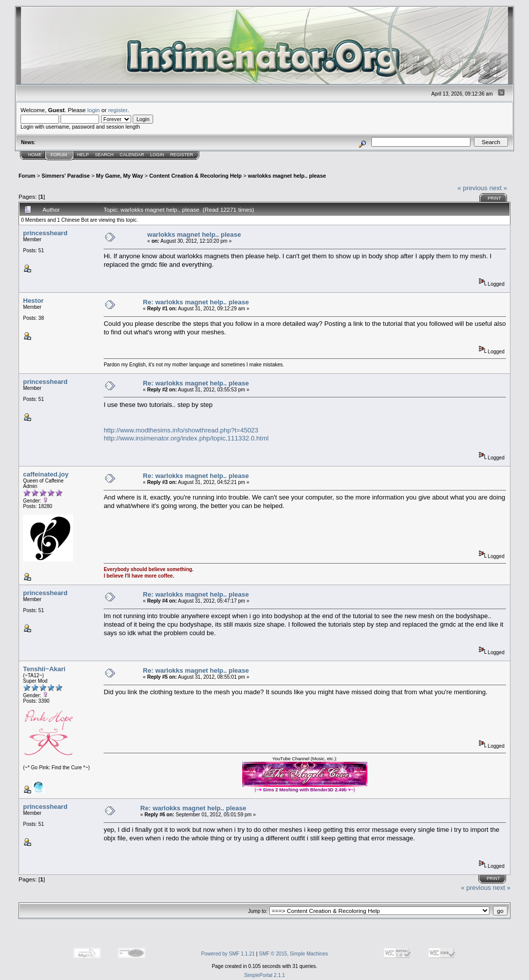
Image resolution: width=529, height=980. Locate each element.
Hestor (33, 301)
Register (182, 155)
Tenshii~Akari (44, 669)
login (94, 110)
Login (157, 155)
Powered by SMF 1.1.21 (228, 954)
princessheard (45, 233)
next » (498, 188)
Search (105, 155)
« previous (472, 188)
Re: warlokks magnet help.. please (196, 302)
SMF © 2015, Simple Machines (293, 954)
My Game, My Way (120, 176)
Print (494, 198)
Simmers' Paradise (66, 176)
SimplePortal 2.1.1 (265, 975)
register (118, 110)
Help (83, 155)
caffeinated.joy (46, 474)
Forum (59, 155)
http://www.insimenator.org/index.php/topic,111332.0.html (186, 438)
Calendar (132, 155)
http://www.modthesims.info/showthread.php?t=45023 (181, 430)
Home (35, 155)
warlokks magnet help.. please (287, 176)
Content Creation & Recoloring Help (195, 176)
